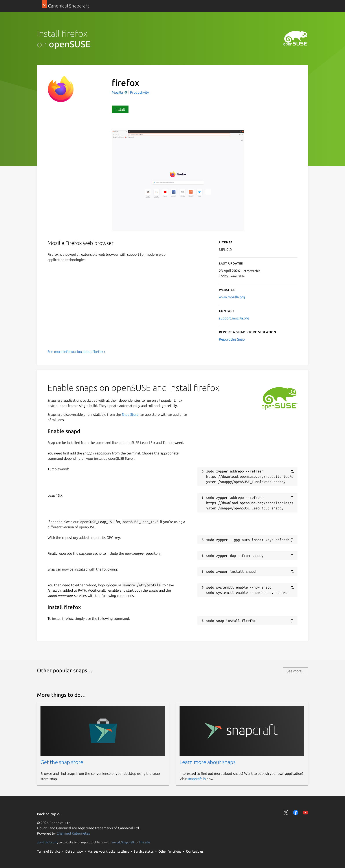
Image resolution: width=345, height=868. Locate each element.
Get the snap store (62, 762)
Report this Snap (232, 339)
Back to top (49, 814)
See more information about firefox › (76, 352)
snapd (116, 842)
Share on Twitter (286, 813)
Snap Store (130, 414)
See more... (295, 671)
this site (145, 842)
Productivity (139, 92)
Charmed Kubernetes (73, 833)
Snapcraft (128, 842)
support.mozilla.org (234, 318)
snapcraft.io (197, 779)
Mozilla (118, 92)
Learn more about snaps (207, 762)
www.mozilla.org (232, 297)
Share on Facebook (296, 813)
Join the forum (47, 842)
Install (120, 109)
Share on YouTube (305, 813)
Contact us (195, 851)
